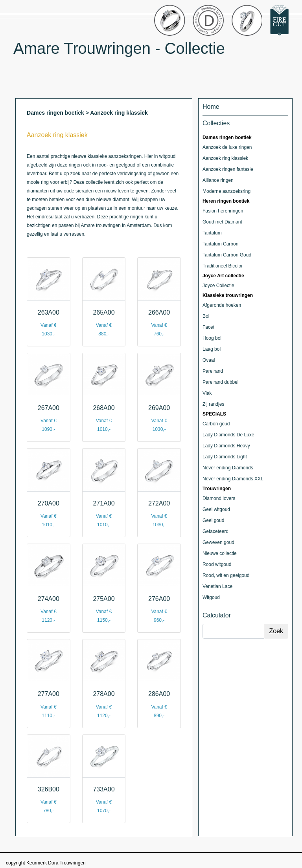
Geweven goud (218, 542)
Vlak (207, 393)
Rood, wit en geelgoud (226, 575)
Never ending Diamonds (228, 468)
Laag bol (212, 349)
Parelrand (213, 371)
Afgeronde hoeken (222, 305)
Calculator (217, 615)
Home (211, 107)
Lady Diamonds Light (225, 457)
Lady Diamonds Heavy (226, 446)
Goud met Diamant (222, 222)
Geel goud (213, 520)
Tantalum (212, 233)
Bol (206, 316)
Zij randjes (213, 404)
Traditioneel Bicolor (223, 266)
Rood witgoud (217, 564)
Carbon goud (216, 424)
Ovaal (209, 360)
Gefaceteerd (215, 531)
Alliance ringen (218, 180)
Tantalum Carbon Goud (227, 255)
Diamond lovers (219, 498)
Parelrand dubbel (220, 382)
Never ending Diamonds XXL (233, 479)
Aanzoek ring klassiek (225, 158)
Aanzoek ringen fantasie (228, 169)
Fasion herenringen (223, 211)
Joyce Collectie (218, 286)
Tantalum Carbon (220, 244)
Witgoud (211, 597)
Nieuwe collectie (220, 553)
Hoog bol (212, 338)
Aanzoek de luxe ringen (227, 147)
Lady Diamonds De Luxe (228, 435)
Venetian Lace (217, 586)
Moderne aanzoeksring (226, 191)
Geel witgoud (216, 509)
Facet (208, 327)
